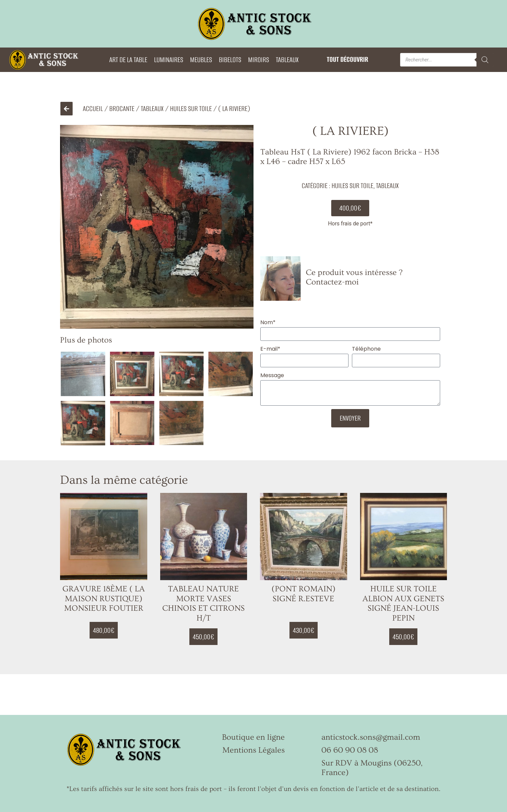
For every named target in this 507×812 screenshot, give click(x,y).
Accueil (93, 108)
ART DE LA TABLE (128, 60)
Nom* (268, 322)
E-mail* (270, 349)
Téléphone (366, 349)
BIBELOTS (230, 60)
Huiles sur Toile (191, 108)
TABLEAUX (287, 60)
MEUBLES (201, 60)
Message (272, 375)
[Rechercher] (485, 60)
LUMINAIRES (169, 60)
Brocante (122, 108)
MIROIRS (259, 60)
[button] (350, 208)
